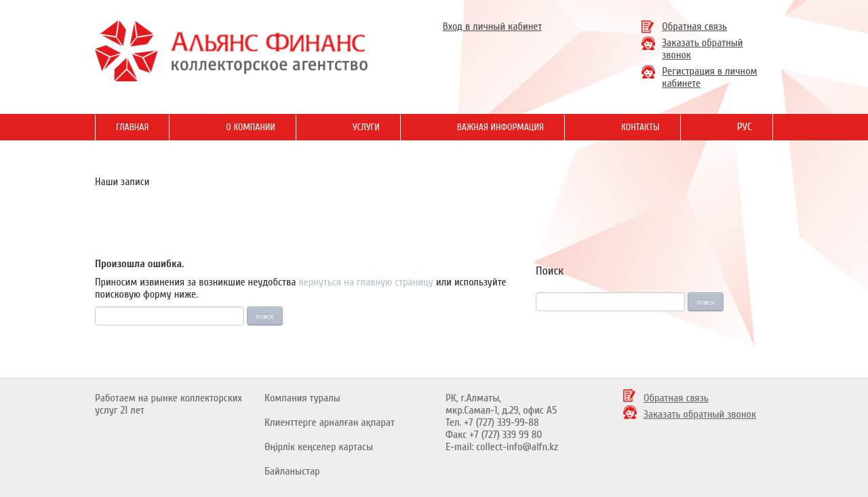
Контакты (640, 127)
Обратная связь (694, 26)
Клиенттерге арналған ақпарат (330, 422)
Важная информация (500, 127)
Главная (132, 127)
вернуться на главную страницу (366, 282)
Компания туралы (302, 398)
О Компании (251, 127)
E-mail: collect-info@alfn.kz (502, 447)
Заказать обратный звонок (700, 414)
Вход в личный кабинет (492, 26)
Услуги (366, 127)
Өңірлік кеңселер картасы (319, 447)
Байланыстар (292, 471)
